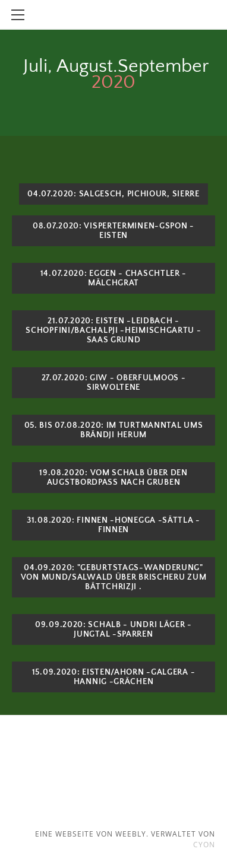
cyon (204, 845)
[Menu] (18, 15)
